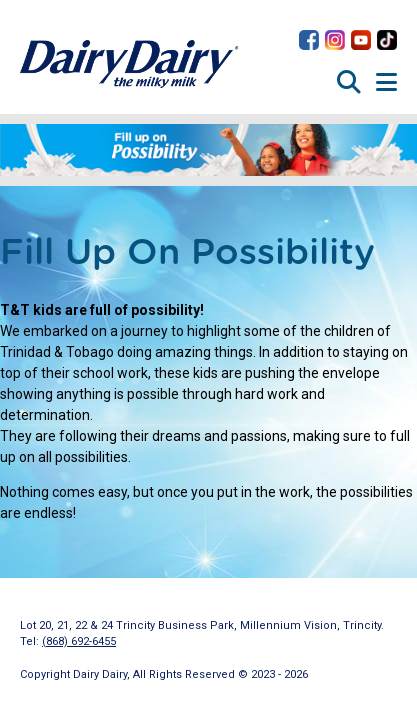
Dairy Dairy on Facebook (309, 40)
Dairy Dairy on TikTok (387, 40)
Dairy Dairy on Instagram (335, 40)
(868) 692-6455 (79, 641)
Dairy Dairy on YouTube (361, 40)
